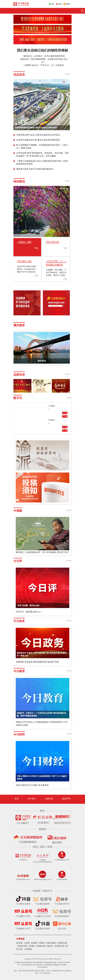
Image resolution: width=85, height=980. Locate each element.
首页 (17, 799)
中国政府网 (41, 946)
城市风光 (42, 361)
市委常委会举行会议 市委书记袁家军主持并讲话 (38, 135)
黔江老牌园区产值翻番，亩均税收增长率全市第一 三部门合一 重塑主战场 (42, 147)
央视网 (34, 943)
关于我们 (32, 799)
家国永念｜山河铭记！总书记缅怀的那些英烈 (44, 56)
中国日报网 (51, 943)
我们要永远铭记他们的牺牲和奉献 (42, 50)
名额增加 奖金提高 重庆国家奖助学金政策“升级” (37, 662)
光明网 (31, 946)
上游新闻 (28, 949)
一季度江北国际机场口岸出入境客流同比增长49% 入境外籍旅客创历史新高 (42, 163)
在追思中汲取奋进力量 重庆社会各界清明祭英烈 (38, 140)
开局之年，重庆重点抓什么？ (29, 612)
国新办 (50, 946)
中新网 (41, 943)
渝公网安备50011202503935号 (32, 965)
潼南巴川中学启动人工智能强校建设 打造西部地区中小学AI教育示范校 (42, 724)
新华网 (19, 943)
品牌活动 (49, 799)
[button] (61, 82)
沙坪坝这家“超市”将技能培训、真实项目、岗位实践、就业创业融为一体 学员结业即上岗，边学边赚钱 (43, 154)
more (67, 74)
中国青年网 (62, 943)
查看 (36, 248)
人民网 (27, 943)
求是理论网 (59, 946)
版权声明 (66, 799)
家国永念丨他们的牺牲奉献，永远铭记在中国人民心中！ (44, 61)
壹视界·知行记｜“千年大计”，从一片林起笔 (44, 65)
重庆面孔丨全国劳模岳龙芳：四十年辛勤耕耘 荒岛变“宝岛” (42, 552)
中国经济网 (22, 946)
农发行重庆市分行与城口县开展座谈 (32, 785)
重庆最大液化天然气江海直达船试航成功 (35, 169)
